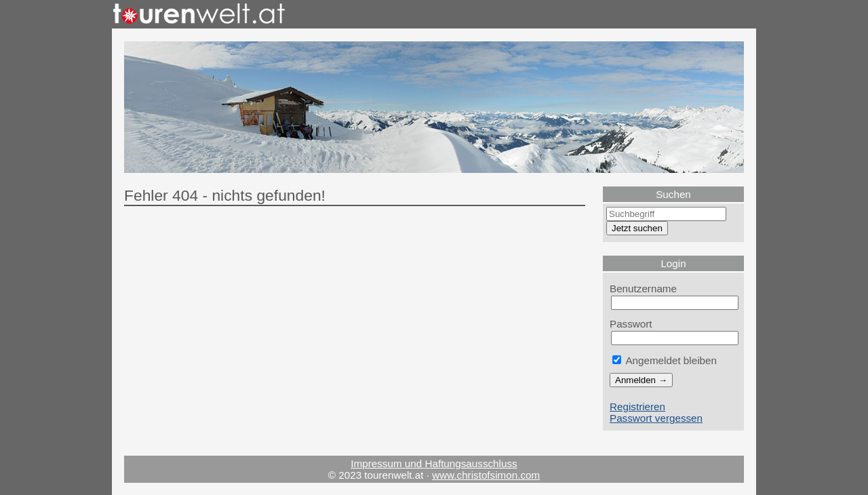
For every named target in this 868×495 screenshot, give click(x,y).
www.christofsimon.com (486, 475)
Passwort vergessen (656, 418)
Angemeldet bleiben (665, 360)
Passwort (631, 324)
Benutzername (643, 289)
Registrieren (637, 407)
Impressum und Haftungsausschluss (434, 463)
